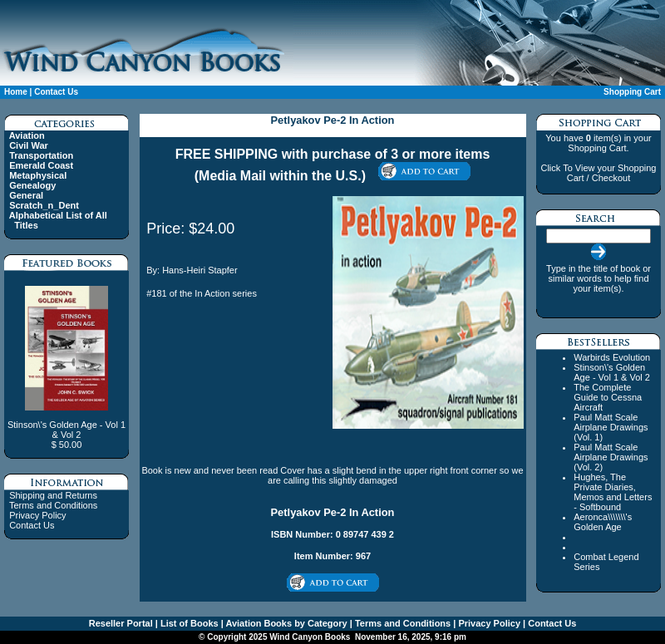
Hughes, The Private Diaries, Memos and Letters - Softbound (613, 492)
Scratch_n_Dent (44, 205)
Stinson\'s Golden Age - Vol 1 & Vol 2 (612, 372)
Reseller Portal (121, 623)
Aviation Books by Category (286, 623)
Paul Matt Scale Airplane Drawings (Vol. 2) (611, 457)
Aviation (27, 135)
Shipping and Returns (53, 495)
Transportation (41, 155)
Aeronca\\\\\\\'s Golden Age (603, 522)
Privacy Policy (37, 515)
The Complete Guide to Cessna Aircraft (608, 397)
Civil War (29, 145)
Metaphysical (38, 175)
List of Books (188, 623)
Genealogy (32, 185)
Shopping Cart (632, 92)
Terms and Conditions (53, 505)
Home (16, 92)
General (26, 195)
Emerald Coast (41, 165)
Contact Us (56, 92)
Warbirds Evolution (612, 357)
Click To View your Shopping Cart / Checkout (598, 173)
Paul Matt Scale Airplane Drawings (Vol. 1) (611, 427)
